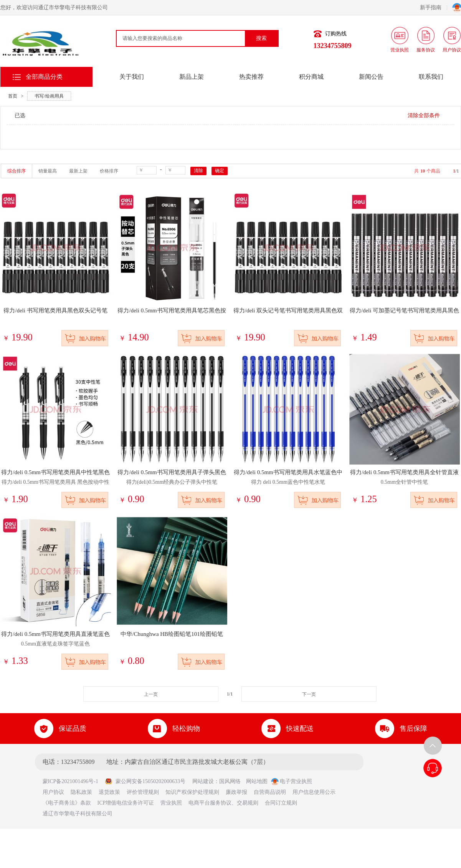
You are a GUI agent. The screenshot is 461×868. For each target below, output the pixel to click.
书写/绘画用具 (49, 96)
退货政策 (109, 792)
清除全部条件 (424, 115)
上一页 (151, 694)
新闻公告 (371, 77)
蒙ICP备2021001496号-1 (73, 781)
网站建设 (203, 781)
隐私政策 (81, 792)
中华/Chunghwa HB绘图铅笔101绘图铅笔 (172, 634)
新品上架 (192, 77)
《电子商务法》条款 (67, 803)
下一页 (309, 694)
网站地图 (257, 781)
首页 (13, 96)
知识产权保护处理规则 (192, 792)
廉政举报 (236, 792)
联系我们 (431, 77)
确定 (220, 171)
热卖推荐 (251, 77)
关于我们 (132, 77)
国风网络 (230, 781)
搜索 (261, 38)
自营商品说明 (270, 792)
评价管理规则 (143, 792)
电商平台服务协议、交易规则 (223, 803)
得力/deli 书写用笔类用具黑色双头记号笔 (55, 310)
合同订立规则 (281, 803)
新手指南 (434, 7)
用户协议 (53, 792)
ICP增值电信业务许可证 (126, 803)
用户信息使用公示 (314, 792)
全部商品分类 (44, 77)
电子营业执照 (292, 781)
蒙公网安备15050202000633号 (145, 781)
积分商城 (311, 77)
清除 (198, 171)
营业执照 (171, 803)
